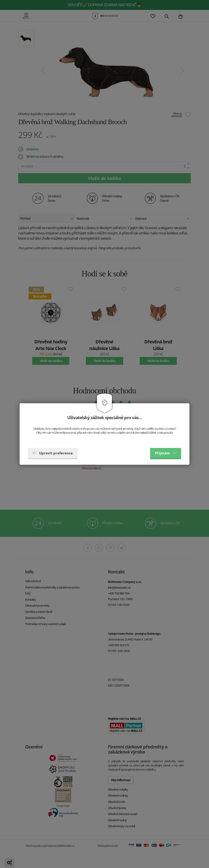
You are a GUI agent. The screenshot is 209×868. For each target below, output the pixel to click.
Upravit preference (53, 453)
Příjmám (166, 453)
